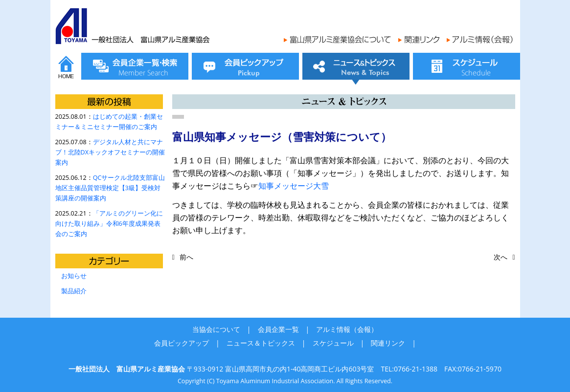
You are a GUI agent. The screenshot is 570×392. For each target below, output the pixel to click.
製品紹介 (74, 291)
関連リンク (388, 343)
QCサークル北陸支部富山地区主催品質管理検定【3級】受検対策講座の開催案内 (110, 188)
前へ (186, 257)
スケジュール (333, 343)
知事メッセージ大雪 (294, 186)
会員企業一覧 (278, 329)
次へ (501, 257)
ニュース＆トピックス (261, 343)
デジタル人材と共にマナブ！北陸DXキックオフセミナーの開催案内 (110, 152)
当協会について (216, 329)
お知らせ (74, 276)
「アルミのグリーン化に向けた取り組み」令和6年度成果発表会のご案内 (109, 224)
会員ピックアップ (182, 343)
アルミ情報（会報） (347, 329)
